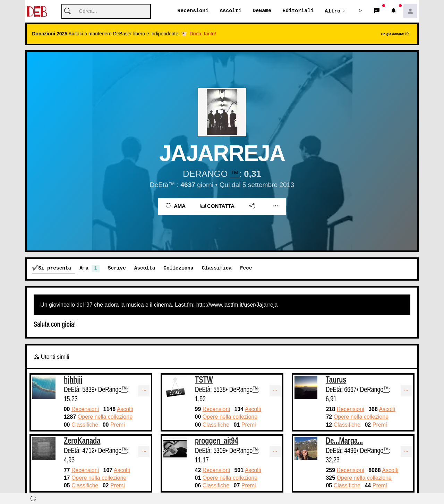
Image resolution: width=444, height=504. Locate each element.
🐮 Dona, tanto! (199, 34)
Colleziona (178, 268)
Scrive (117, 268)
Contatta (217, 206)
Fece (246, 268)
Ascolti (230, 11)
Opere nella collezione (105, 417)
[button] (360, 11)
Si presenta (55, 268)
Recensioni (193, 11)
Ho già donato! (395, 34)
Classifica (217, 268)
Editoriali (298, 11)
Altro (332, 11)
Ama (176, 206)
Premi (118, 425)
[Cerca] (106, 12)
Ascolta (145, 268)
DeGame (262, 11)
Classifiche (85, 425)
